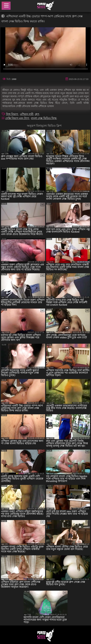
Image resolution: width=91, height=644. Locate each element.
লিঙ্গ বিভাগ (12, 114)
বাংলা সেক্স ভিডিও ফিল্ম (44, 118)
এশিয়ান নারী (27, 114)
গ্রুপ (37, 114)
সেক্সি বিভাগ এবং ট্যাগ (18, 118)
